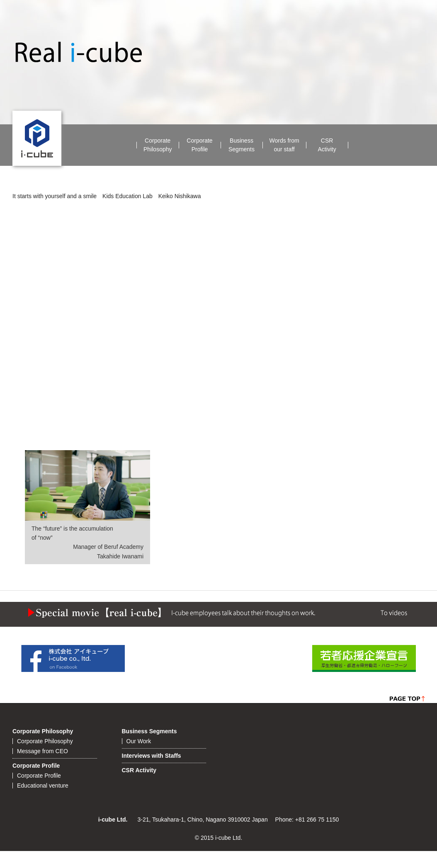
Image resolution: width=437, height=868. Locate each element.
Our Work (139, 741)
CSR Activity (139, 770)
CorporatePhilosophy (158, 145)
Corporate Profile (36, 766)
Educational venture (43, 786)
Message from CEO (42, 751)
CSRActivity (327, 145)
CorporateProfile (199, 145)
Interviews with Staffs (152, 756)
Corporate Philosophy (43, 731)
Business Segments (149, 731)
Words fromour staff (284, 145)
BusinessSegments (242, 145)
